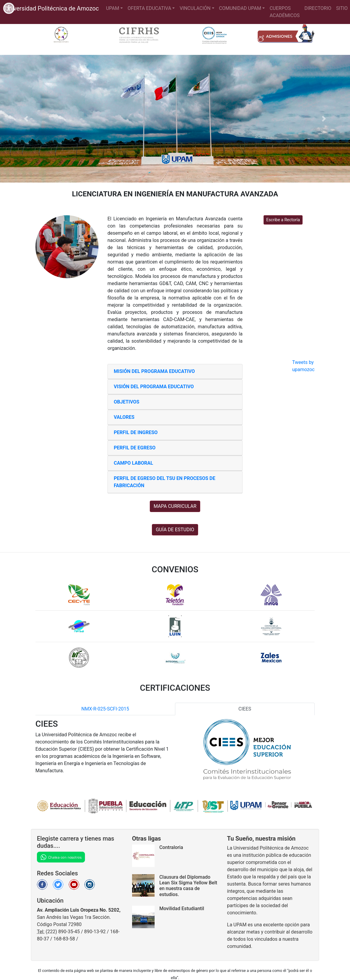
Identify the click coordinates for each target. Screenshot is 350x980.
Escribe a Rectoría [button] (283, 220)
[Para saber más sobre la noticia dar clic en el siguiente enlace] (146, 885)
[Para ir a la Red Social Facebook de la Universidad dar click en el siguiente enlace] (42, 884)
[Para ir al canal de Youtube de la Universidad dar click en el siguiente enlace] (74, 884)
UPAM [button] (113, 8)
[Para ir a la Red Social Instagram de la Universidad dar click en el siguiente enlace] (90, 884)
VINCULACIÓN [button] (195, 8)
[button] (26, 119)
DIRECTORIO (318, 8)
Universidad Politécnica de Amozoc (52, 8)
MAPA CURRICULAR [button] (175, 506)
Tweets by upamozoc (303, 366)
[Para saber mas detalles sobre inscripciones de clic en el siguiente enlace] (283, 36)
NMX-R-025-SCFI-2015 (105, 709)
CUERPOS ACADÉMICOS (285, 12)
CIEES (245, 709)
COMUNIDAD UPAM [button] (240, 8)
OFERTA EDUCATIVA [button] (149, 8)
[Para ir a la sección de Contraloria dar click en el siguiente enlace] (146, 856)
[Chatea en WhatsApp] (61, 857)
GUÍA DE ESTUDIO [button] (175, 530)
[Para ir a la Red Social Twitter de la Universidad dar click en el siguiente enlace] (58, 884)
